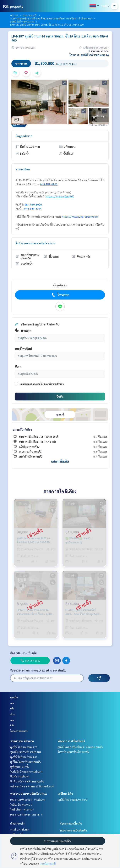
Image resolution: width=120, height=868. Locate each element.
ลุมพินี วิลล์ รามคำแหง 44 (22, 22)
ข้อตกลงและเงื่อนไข (71, 823)
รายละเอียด (23, 169)
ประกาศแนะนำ (30, 15)
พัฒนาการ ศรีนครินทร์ (71, 741)
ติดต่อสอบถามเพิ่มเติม (23, 653)
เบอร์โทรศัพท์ (23, 349)
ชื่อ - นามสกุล (23, 330)
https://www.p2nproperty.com (80, 216)
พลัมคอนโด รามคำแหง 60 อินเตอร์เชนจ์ (32, 786)
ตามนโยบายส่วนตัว (54, 384)
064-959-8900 (49, 184)
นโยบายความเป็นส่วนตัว (73, 830)
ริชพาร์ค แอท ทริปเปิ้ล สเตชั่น (74, 752)
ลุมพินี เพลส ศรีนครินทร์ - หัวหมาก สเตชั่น (80, 747)
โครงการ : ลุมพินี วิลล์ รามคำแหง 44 (89, 55)
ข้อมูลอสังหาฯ (24, 136)
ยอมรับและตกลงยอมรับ (31, 384)
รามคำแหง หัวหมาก (22, 741)
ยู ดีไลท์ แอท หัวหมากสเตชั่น (26, 762)
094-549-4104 (33, 208)
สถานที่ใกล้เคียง (22, 429)
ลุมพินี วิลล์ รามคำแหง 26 (24, 747)
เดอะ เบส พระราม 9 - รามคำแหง (28, 800)
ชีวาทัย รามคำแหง (20, 776)
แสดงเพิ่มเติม (60, 461)
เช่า (12, 708)
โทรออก (60, 295)
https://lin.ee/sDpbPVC (60, 196)
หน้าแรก (14, 15)
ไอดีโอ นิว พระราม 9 (21, 805)
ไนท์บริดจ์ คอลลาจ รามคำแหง (26, 771)
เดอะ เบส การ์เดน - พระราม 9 (26, 814)
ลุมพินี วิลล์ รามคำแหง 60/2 (73, 800)
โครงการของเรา (19, 731)
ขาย (12, 703)
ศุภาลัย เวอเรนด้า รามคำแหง (26, 752)
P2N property (13, 6)
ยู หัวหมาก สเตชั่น (20, 766)
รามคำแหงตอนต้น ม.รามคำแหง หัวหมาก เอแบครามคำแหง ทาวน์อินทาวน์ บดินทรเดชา (51, 18)
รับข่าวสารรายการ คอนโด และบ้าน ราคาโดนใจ (38, 670)
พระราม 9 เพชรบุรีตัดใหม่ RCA (29, 794)
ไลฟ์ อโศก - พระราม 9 (22, 809)
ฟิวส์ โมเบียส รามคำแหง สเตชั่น (27, 781)
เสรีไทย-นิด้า (65, 794)
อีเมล (18, 366)
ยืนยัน (60, 396)
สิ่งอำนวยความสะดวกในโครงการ (35, 243)
